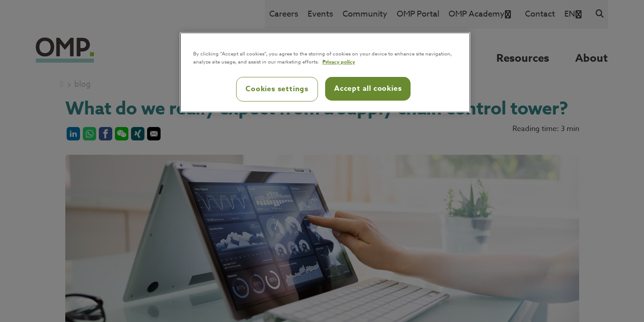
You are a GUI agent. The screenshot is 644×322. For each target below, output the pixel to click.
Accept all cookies (368, 89)
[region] (325, 72)
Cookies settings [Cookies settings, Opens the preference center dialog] (277, 89)
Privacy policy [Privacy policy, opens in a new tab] (339, 61)
